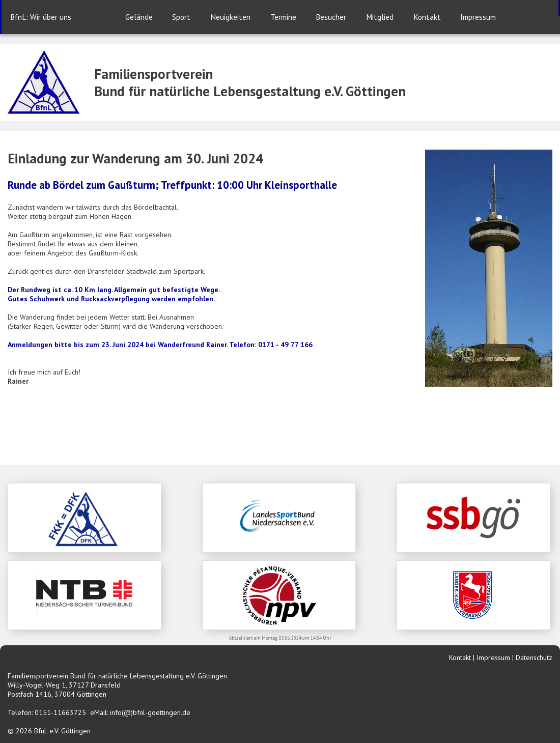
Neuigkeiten (230, 17)
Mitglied (380, 17)
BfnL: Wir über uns (41, 17)
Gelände (139, 17)
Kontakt (427, 17)
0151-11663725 (60, 712)
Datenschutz (534, 658)
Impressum (478, 17)
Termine (283, 17)
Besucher (331, 17)
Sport (181, 17)
